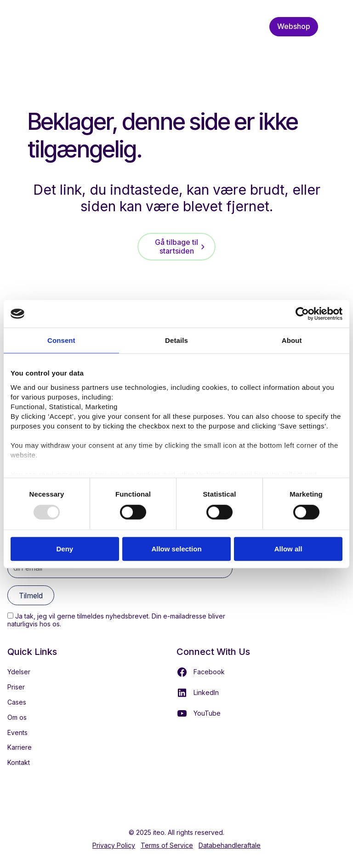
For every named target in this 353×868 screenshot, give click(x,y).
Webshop (294, 26)
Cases (17, 702)
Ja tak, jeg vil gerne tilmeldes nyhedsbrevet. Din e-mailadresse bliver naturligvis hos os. (116, 620)
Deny (65, 549)
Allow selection (176, 549)
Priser (16, 687)
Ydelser (19, 672)
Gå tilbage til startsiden (176, 246)
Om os (17, 717)
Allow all (288, 549)
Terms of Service (167, 845)
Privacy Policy (114, 845)
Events (17, 732)
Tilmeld (31, 596)
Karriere (20, 747)
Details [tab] (176, 340)
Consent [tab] (61, 340)
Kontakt (19, 762)
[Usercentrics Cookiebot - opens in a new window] (302, 314)
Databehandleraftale (230, 845)
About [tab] (292, 340)
